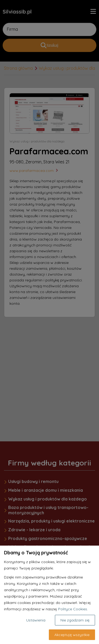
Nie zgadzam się (75, 620)
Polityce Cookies (73, 609)
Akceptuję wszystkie (72, 635)
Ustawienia (36, 620)
